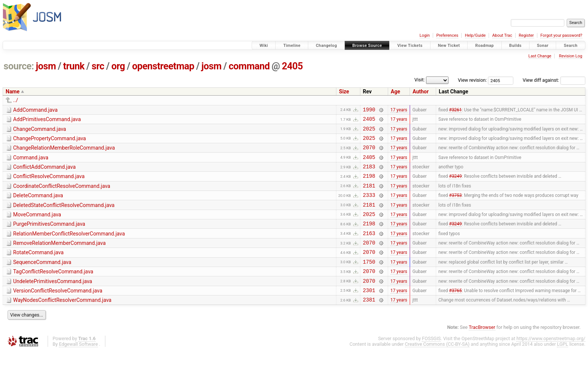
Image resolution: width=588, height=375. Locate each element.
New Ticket (449, 46)
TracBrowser (482, 351)
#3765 (455, 312)
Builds (515, 46)
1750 (369, 281)
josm (46, 66)
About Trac (502, 35)
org (118, 66)
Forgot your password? (561, 35)
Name (13, 91)
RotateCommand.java (38, 269)
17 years (399, 110)
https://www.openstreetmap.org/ (551, 362)
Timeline (292, 46)
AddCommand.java (35, 110)
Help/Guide (475, 35)
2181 (369, 196)
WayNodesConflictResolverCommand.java (62, 322)
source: (19, 66)
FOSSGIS (431, 362)
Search (571, 46)
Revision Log (570, 56)
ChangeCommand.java (40, 131)
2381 (369, 323)
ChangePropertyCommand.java (49, 142)
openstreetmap (163, 66)
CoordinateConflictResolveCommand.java (62, 195)
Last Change (540, 56)
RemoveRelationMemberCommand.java (59, 259)
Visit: (420, 80)
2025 (369, 132)
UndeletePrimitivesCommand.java (53, 301)
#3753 (455, 206)
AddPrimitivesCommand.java (47, 120)
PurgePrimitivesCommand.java (49, 237)
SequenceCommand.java (42, 280)
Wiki (264, 46)
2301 (369, 313)
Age (395, 91)
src (98, 66)
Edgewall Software (78, 368)
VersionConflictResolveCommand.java (58, 312)
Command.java (31, 163)
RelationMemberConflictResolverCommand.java (69, 248)
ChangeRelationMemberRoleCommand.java (64, 152)
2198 (369, 185)
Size (344, 91)
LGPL (562, 368)
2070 (369, 153)
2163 (369, 249)
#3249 (455, 185)
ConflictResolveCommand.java (49, 184)
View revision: (472, 80)
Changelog (326, 46)
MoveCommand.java (37, 227)
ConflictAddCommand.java (44, 174)
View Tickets (410, 46)
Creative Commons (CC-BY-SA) (437, 368)
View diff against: (554, 80)
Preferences (447, 35)
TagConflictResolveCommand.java (53, 291)
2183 (369, 174)
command (249, 66)
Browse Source (367, 46)
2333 (369, 206)
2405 (292, 66)
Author (421, 91)
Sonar (543, 46)
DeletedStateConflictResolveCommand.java (64, 216)
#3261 (455, 110)
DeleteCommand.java (38, 205)
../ (16, 100)
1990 (369, 110)
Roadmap (484, 46)
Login (425, 35)
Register (526, 35)
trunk (74, 66)
